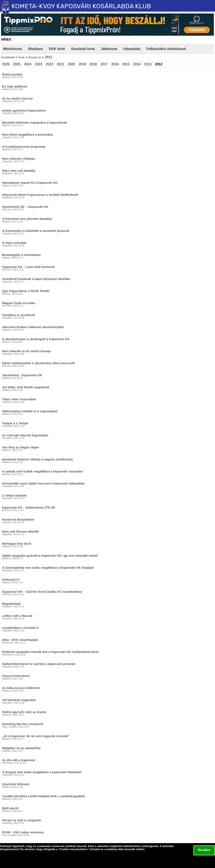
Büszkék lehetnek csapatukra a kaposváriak (35, 122)
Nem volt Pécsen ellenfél (20, 531)
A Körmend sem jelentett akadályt (27, 219)
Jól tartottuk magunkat (19, 700)
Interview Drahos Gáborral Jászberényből (33, 327)
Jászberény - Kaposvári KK (22, 375)
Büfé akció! (10, 808)
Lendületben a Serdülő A (20, 628)
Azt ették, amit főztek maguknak (26, 387)
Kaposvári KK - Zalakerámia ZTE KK (29, 507)
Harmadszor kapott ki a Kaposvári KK (30, 183)
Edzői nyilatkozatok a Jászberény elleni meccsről (38, 363)
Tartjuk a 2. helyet (15, 423)
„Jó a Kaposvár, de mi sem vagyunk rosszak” (36, 736)
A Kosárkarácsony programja (24, 147)
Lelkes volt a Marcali (17, 616)
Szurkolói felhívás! (16, 784)
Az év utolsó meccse (17, 98)
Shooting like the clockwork (23, 724)
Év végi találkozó (15, 86)
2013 (148, 64)
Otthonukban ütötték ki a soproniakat (30, 411)
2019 (82, 64)
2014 (137, 64)
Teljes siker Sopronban (19, 399)
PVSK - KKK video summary (23, 832)
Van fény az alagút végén (21, 447)
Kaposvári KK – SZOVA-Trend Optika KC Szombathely (42, 592)
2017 (104, 64)
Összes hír (35, 57)
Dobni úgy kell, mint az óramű (24, 712)
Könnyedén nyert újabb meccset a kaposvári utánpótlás (43, 483)
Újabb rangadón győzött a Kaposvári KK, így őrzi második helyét (50, 556)
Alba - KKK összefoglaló (20, 640)
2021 (60, 64)
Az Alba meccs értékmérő (21, 688)
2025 (17, 64)
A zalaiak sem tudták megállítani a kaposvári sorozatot (42, 471)
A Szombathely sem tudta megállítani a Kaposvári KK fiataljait (48, 568)
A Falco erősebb (14, 243)
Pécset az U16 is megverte (22, 820)
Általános (36, 49)
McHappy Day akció (17, 544)
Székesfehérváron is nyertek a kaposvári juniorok (39, 664)
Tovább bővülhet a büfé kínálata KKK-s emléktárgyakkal (43, 796)
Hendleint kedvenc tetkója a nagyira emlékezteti (37, 459)
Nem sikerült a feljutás (19, 159)
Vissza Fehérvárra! (16, 676)
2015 (126, 64)
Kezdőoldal (8, 57)
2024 (28, 64)
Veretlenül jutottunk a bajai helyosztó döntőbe (36, 279)
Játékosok (109, 49)
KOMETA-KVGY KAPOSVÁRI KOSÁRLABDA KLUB (81, 6)
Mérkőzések (13, 49)
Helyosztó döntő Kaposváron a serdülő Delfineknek (40, 195)
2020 (71, 64)
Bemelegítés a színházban (21, 255)
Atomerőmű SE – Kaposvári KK (25, 207)
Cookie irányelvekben (74, 849)
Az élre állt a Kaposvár (19, 760)
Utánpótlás (132, 49)
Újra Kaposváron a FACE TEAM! (26, 291)
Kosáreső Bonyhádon (18, 519)
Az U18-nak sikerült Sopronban (25, 435)
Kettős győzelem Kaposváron (24, 110)
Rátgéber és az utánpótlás (21, 748)
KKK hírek (57, 49)
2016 (115, 64)
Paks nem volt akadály (19, 171)
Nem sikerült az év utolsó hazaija (26, 351)
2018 (93, 64)
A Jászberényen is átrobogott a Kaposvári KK (36, 339)
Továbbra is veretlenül (18, 315)
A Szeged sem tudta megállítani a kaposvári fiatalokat (42, 772)
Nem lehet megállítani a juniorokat (27, 135)
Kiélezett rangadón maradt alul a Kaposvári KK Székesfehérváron (50, 652)
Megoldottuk (11, 604)
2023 (39, 64)
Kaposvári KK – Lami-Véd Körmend (28, 267)
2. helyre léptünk (14, 495)
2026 (6, 64)
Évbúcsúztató (12, 74)
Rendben (204, 850)
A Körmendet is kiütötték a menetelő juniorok (36, 231)
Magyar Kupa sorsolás (19, 303)
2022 (49, 64)
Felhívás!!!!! (11, 580)
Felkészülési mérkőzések (166, 49)
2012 (159, 64)
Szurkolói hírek (83, 49)
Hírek (21, 57)
